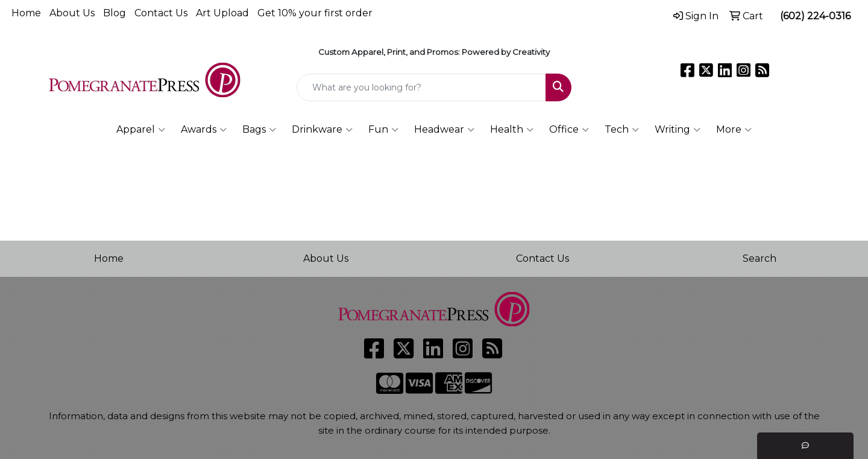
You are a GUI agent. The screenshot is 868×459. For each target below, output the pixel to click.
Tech (622, 130)
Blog (115, 13)
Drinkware (322, 130)
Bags (259, 130)
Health (512, 130)
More (734, 130)
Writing (678, 130)
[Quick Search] (421, 87)
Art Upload (222, 13)
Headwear (444, 130)
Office (569, 130)
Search (759, 258)
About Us (72, 13)
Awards (204, 130)
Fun (383, 130)
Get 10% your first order (315, 13)
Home (26, 13)
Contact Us (161, 13)
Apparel (141, 130)
